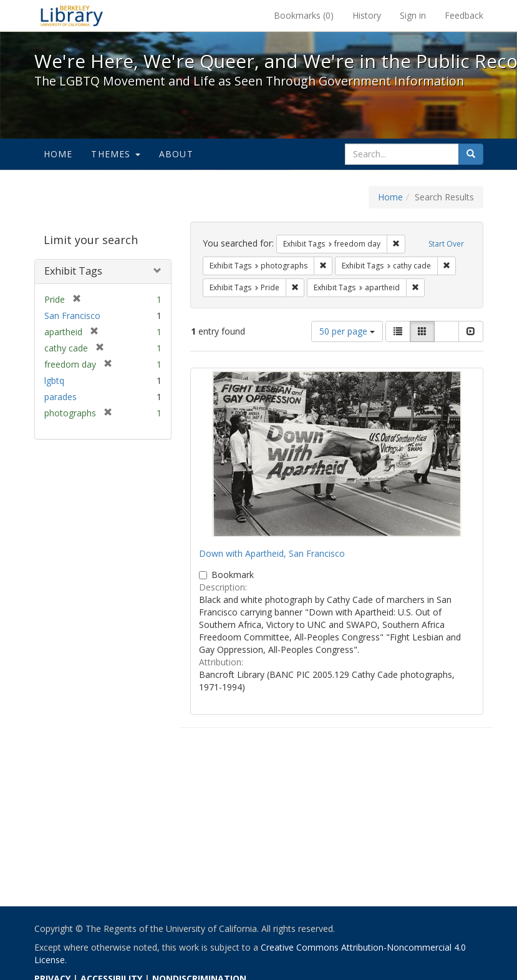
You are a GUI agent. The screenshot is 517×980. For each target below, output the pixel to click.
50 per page (347, 331)
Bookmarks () (304, 15)
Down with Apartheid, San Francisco (272, 553)
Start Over (446, 244)
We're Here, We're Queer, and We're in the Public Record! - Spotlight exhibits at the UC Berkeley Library (72, 16)
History (367, 15)
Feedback (464, 15)
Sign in (413, 15)
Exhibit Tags (73, 271)
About (176, 154)
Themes (115, 154)
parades (60, 397)
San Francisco (72, 316)
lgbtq (54, 380)
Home (58, 154)
